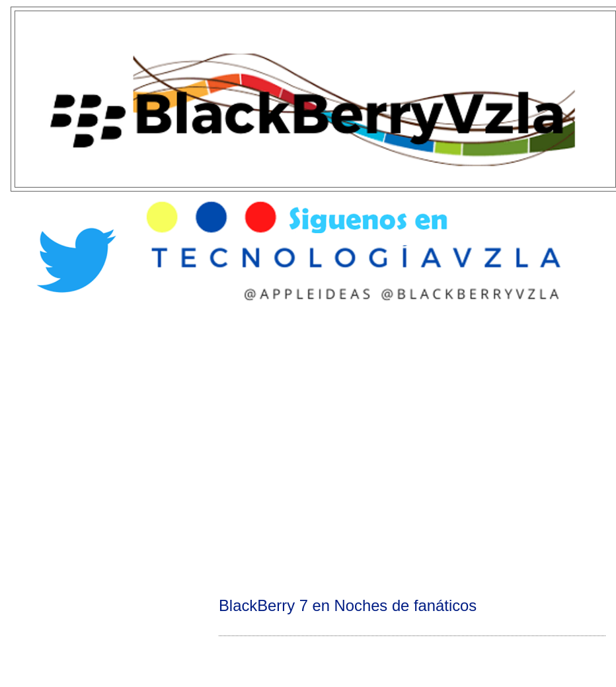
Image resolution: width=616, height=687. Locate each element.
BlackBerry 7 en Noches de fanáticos (348, 605)
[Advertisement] (128, 448)
